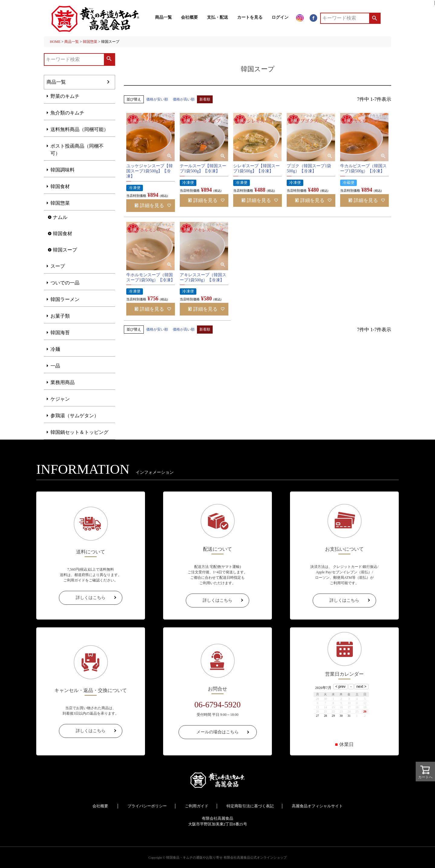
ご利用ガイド (197, 806)
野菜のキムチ (65, 96)
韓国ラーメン (65, 299)
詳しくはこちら (91, 598)
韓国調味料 (63, 170)
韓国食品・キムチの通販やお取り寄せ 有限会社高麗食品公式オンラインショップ (226, 857)
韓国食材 (60, 186)
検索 (374, 18)
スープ (58, 266)
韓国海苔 (60, 333)
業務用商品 (63, 382)
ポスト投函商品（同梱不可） (77, 150)
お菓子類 (60, 316)
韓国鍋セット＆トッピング (79, 432)
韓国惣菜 (90, 42)
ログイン (280, 17)
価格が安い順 (157, 99)
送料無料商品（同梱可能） (79, 129)
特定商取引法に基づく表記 (250, 806)
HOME (55, 42)
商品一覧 (163, 17)
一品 (55, 366)
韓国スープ (65, 250)
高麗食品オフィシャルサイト (317, 806)
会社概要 (189, 17)
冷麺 (55, 349)
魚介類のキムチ (67, 113)
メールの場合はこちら (217, 732)
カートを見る (250, 17)
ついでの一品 (65, 283)
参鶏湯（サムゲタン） (75, 416)
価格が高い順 (184, 99)
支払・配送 (217, 17)
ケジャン (60, 399)
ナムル (60, 217)
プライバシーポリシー (147, 806)
